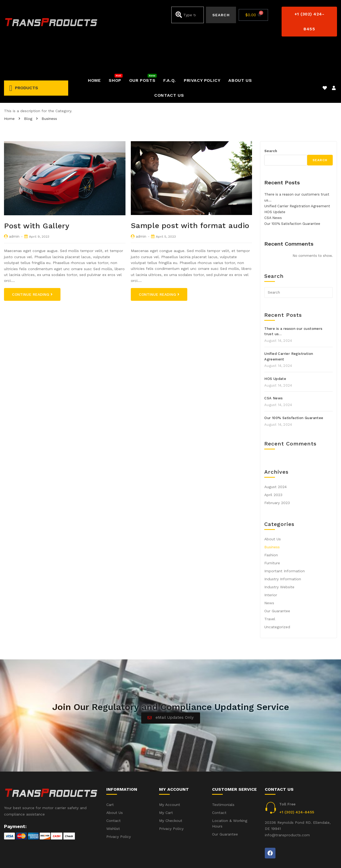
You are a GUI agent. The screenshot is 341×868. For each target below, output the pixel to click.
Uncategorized (277, 597)
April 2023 (273, 465)
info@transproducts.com (287, 805)
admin (14, 207)
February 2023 (277, 473)
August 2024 (275, 457)
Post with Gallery (37, 196)
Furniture (272, 533)
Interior (271, 565)
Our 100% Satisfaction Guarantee (292, 194)
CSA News (273, 188)
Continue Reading (32, 265)
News (269, 573)
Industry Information (283, 549)
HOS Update (275, 182)
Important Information (285, 541)
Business (272, 517)
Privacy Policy (325, 857)
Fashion (271, 525)
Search (271, 121)
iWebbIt (44, 857)
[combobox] (188, 15)
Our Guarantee (277, 581)
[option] (65, 148)
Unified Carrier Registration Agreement (297, 176)
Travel (270, 589)
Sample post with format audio (190, 196)
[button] (309, 22)
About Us (273, 509)
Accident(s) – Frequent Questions (274, 857)
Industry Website (279, 557)
